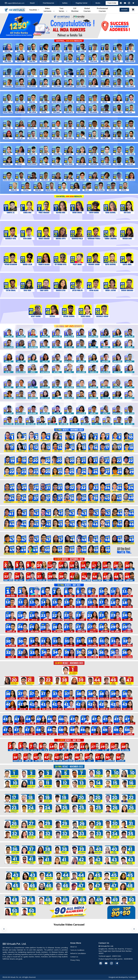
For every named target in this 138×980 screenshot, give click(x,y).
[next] (134, 929)
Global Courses (87, 10)
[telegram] (117, 963)
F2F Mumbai (75, 10)
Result (32, 3)
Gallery (65, 3)
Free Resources (48, 3)
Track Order (112, 3)
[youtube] (106, 963)
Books (98, 3)
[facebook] (101, 963)
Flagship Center (82, 3)
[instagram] (111, 963)
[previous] (4, 929)
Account (124, 10)
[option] (25, 929)
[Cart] (133, 10)
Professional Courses (102, 10)
